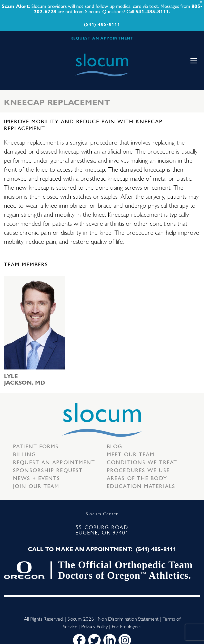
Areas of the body (137, 478)
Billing (25, 454)
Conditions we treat (142, 462)
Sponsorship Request (48, 470)
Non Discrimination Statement (128, 619)
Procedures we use (138, 470)
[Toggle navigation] (194, 61)
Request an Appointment (54, 462)
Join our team (36, 486)
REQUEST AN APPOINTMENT (102, 38)
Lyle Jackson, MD (24, 379)
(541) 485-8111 (102, 24)
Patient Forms (36, 446)
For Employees (127, 626)
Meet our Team (131, 454)
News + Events (37, 478)
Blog (115, 446)
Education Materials (141, 486)
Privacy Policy (95, 626)
